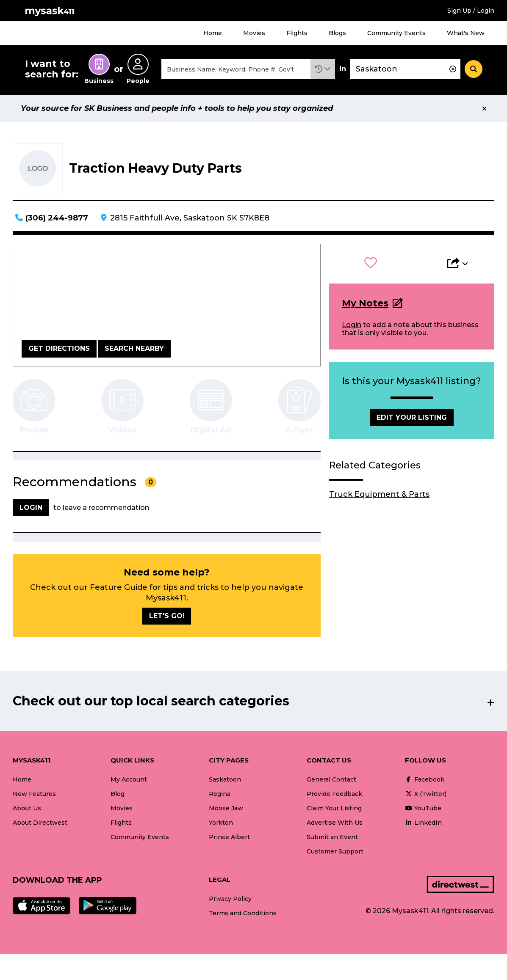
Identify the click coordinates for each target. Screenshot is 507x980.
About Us (27, 808)
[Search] (474, 69)
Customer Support (335, 851)
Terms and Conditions (243, 913)
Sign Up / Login (471, 11)
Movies (254, 33)
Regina (220, 794)
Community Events (396, 33)
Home (213, 33)
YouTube (423, 808)
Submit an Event (332, 837)
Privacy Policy (230, 899)
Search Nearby (134, 348)
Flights (297, 33)
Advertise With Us (335, 823)
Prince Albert (229, 837)
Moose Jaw (226, 808)
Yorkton (221, 823)
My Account (129, 779)
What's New (466, 33)
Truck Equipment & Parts (379, 494)
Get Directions (59, 348)
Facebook (425, 779)
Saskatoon (225, 779)
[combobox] (236, 69)
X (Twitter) (426, 794)
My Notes (365, 303)
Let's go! (167, 616)
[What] (236, 69)
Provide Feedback (334, 794)
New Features (34, 794)
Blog (118, 794)
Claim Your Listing (334, 808)
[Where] (405, 69)
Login (352, 325)
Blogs (337, 33)
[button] (323, 69)
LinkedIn (423, 823)
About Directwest (40, 823)
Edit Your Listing (412, 417)
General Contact (331, 779)
